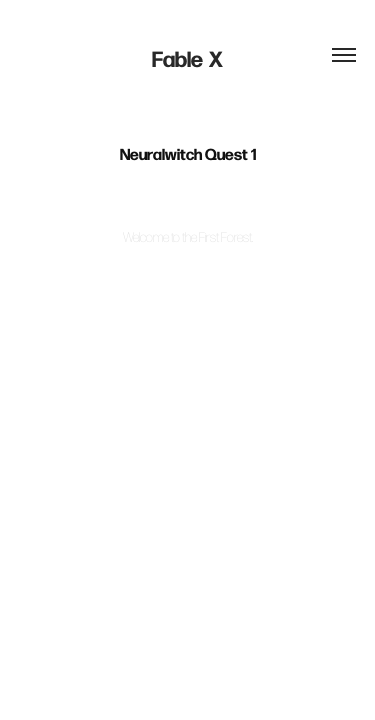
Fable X (187, 58)
